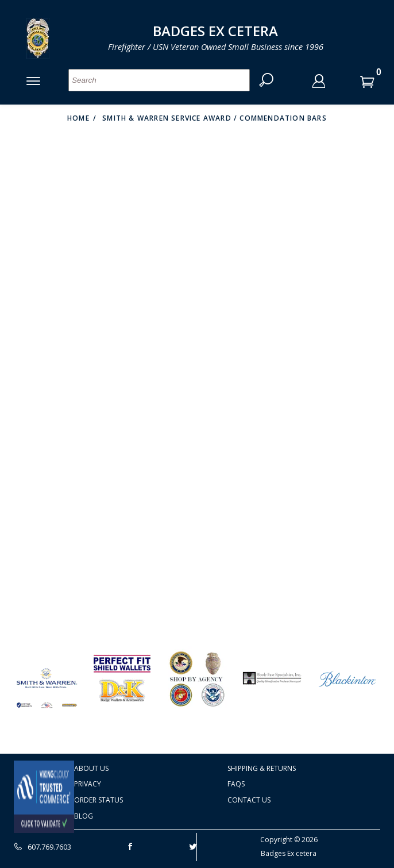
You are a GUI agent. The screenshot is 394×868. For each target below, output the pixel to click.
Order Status (98, 800)
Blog (84, 816)
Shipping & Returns (262, 768)
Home (78, 118)
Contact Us (249, 800)
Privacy (88, 784)
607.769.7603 (43, 847)
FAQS (236, 784)
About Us (91, 768)
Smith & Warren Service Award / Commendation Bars (215, 118)
